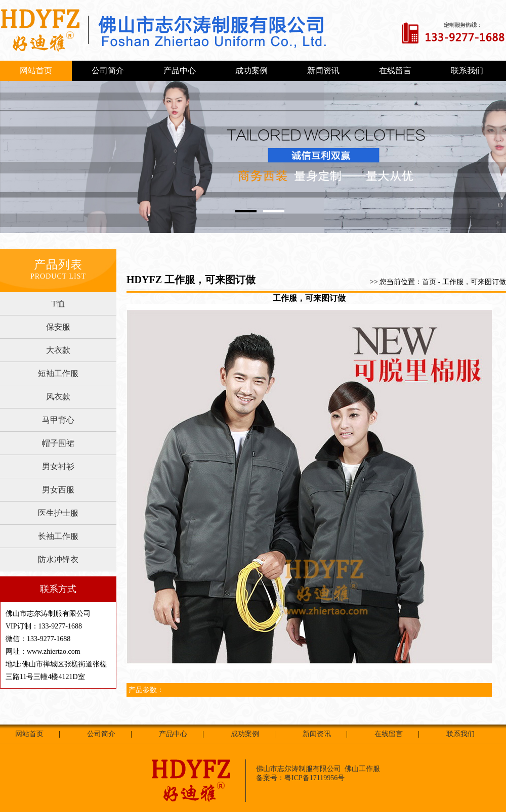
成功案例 (251, 71)
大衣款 (58, 350)
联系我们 (467, 71)
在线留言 (395, 71)
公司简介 (108, 71)
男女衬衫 (58, 466)
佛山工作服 (362, 769)
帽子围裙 (58, 443)
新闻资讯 (323, 71)
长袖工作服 (58, 536)
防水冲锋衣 (58, 559)
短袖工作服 (58, 373)
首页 (429, 282)
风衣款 (58, 397)
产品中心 (180, 71)
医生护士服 (58, 513)
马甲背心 (58, 420)
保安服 (58, 327)
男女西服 (58, 490)
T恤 (58, 304)
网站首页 (36, 71)
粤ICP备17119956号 (314, 778)
